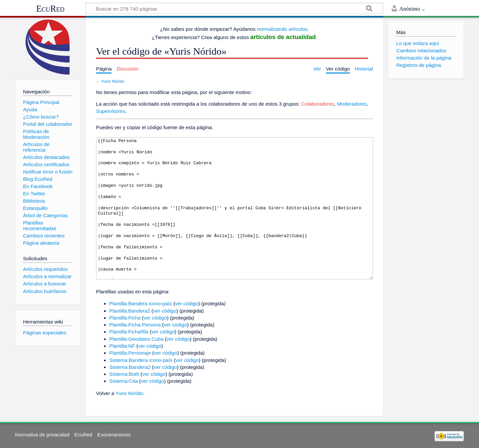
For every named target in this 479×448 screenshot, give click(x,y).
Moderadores (352, 104)
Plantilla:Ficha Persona (135, 325)
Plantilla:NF (122, 346)
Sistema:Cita (124, 381)
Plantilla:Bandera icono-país (141, 303)
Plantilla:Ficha (125, 318)
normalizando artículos (282, 29)
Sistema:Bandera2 (130, 367)
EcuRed (50, 9)
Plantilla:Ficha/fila (129, 332)
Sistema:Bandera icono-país (141, 360)
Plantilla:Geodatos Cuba (136, 339)
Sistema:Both (124, 374)
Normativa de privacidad (42, 435)
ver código (186, 303)
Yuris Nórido (113, 81)
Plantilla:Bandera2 (130, 311)
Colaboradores (318, 104)
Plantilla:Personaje (130, 353)
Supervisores (111, 111)
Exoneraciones (114, 435)
